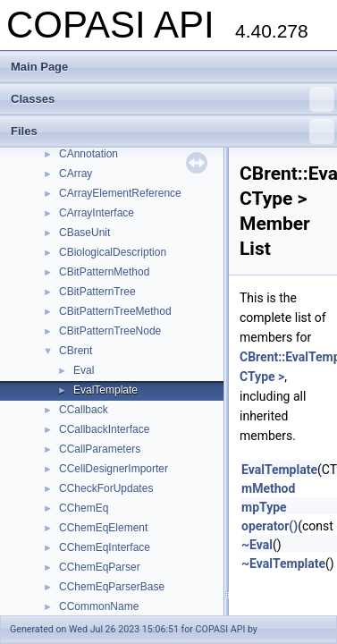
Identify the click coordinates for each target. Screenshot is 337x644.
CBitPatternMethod (104, 272)
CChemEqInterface (105, 547)
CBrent (76, 351)
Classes (173, 99)
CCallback (84, 410)
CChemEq (84, 508)
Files (173, 131)
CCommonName (99, 606)
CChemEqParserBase (112, 587)
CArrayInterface (97, 213)
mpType (264, 507)
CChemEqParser (100, 567)
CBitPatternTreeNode (110, 331)
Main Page (39, 67)
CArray (76, 174)
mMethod (268, 488)
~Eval (257, 545)
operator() (270, 526)
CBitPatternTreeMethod (115, 311)
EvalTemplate (105, 390)
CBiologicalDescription (113, 252)
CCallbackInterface (104, 429)
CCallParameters (100, 449)
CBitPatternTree (97, 292)
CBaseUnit (84, 233)
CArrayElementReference (120, 193)
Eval (84, 370)
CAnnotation (88, 154)
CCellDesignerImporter (114, 469)
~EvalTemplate (283, 563)
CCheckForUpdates (106, 488)
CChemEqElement (103, 528)
